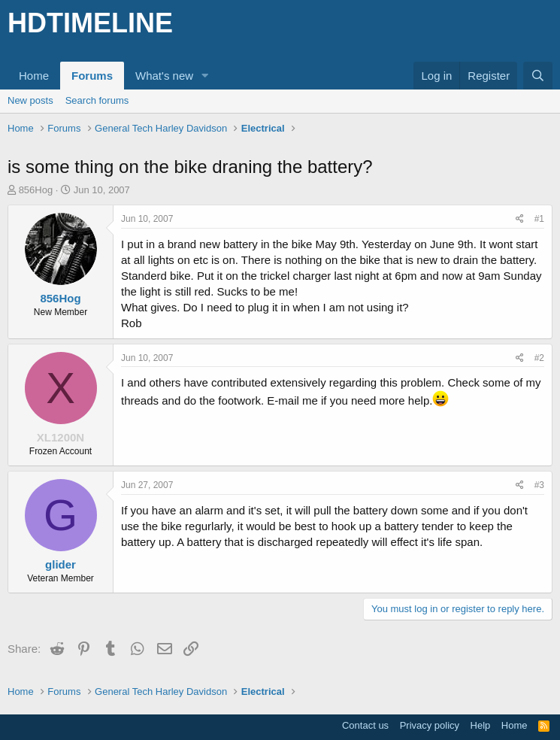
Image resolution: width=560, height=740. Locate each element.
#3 (539, 485)
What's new (164, 76)
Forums (92, 76)
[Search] (538, 76)
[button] (205, 76)
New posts (30, 100)
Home (34, 76)
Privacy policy (430, 725)
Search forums (97, 100)
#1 (539, 219)
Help (481, 725)
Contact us (365, 725)
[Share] (520, 219)
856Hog (36, 190)
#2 (539, 358)
